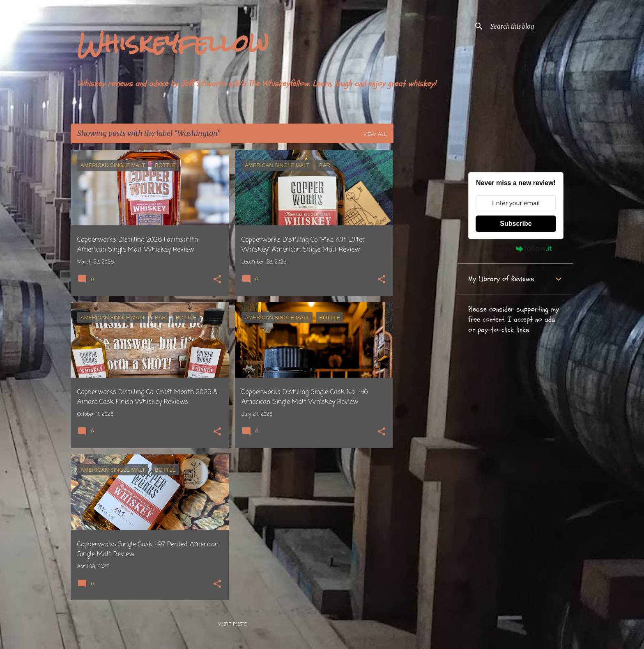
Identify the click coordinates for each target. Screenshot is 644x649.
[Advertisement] (426, 273)
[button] (217, 280)
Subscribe (516, 224)
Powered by (516, 248)
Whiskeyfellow (173, 43)
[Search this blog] (530, 26)
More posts (232, 625)
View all (375, 135)
